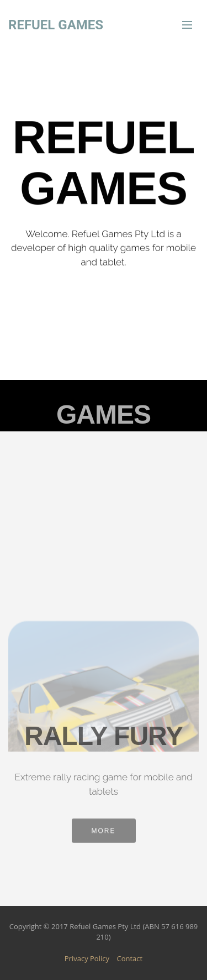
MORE (104, 834)
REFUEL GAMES (56, 25)
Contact (130, 958)
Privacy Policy (87, 958)
